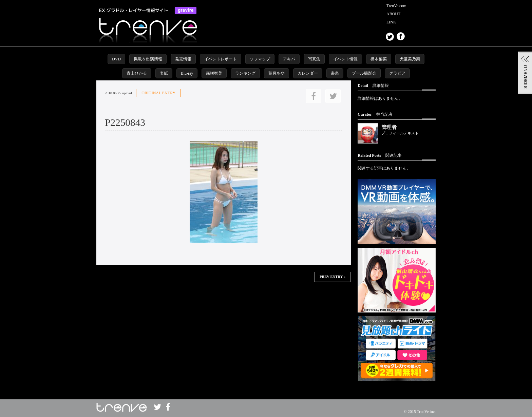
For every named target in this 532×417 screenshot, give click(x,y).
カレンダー (308, 73)
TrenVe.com (396, 6)
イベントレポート (221, 59)
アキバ (289, 59)
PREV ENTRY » (332, 277)
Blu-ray (187, 73)
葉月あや (277, 73)
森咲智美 (214, 73)
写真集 (314, 59)
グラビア (397, 73)
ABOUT (393, 14)
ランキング (245, 73)
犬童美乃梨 (410, 59)
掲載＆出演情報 (148, 59)
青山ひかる (137, 73)
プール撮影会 (364, 73)
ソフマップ (260, 59)
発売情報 (183, 59)
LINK (391, 22)
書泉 (335, 73)
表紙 (164, 73)
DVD (116, 59)
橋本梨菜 (379, 59)
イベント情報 (345, 59)
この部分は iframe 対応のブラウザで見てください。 (224, 304)
